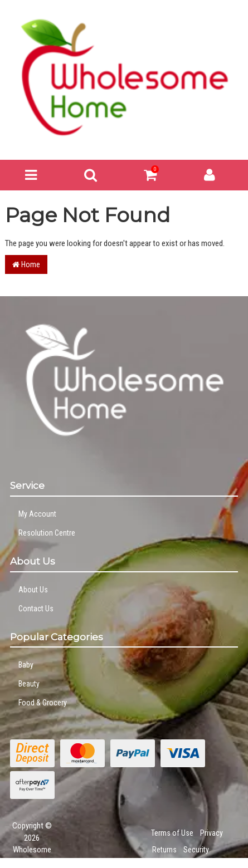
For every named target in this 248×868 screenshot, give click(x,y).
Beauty (29, 684)
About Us (33, 590)
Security (196, 850)
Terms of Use (172, 833)
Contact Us (36, 609)
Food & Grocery (43, 703)
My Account (37, 514)
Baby (26, 665)
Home (26, 264)
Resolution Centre (47, 533)
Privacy (211, 833)
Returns (164, 850)
